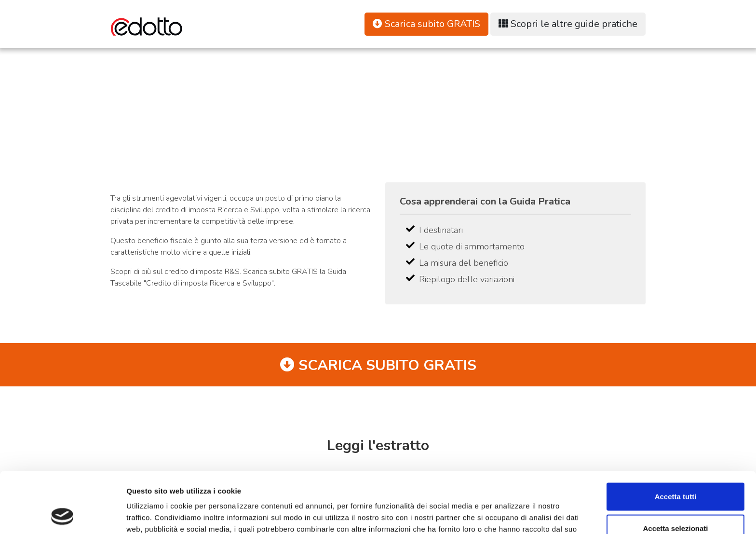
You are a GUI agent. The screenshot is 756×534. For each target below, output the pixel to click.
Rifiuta (676, 502)
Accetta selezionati (675, 471)
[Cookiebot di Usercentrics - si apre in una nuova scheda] (62, 515)
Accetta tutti (676, 439)
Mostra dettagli (507, 515)
